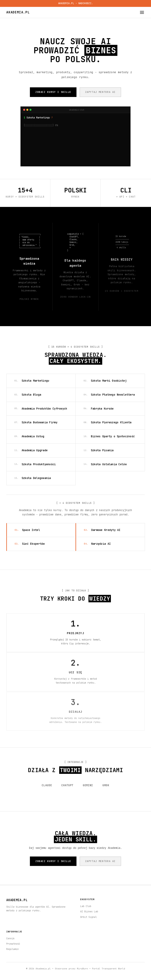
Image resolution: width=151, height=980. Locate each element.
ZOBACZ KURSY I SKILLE (53, 92)
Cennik (10, 938)
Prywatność (13, 944)
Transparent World (113, 969)
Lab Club (86, 906)
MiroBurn (82, 969)
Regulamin (12, 949)
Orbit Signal (88, 917)
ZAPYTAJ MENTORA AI (100, 92)
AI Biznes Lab (89, 912)
